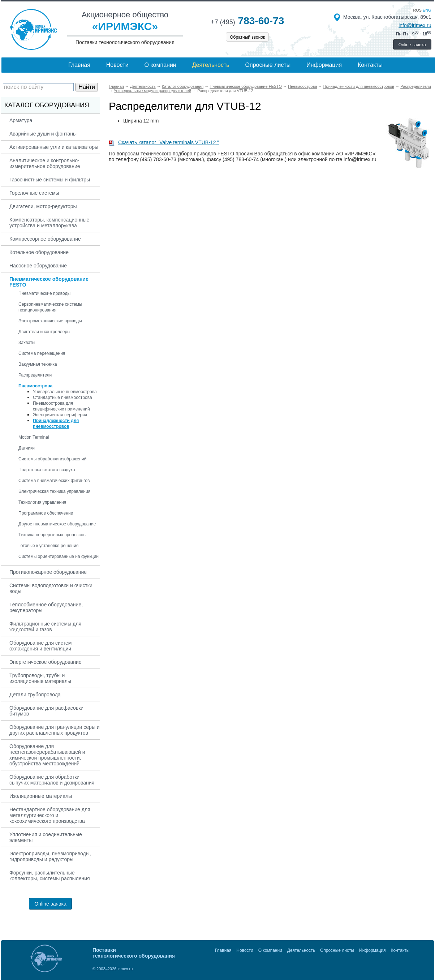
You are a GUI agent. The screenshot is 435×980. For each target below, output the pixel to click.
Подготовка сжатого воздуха (47, 470)
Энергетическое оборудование (46, 662)
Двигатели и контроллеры (44, 332)
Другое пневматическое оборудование (57, 524)
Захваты (27, 343)
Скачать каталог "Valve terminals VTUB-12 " (164, 142)
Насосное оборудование (38, 266)
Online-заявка (412, 45)
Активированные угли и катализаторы (54, 147)
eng (427, 10)
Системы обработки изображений (52, 459)
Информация (324, 65)
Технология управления (42, 502)
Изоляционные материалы (41, 796)
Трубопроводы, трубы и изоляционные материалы (40, 678)
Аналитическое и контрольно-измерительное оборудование (45, 163)
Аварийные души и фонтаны (43, 134)
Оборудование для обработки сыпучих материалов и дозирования (52, 780)
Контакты (370, 65)
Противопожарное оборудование (48, 572)
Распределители (35, 375)
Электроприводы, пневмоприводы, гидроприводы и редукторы (50, 856)
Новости (117, 65)
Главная (79, 65)
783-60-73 (247, 21)
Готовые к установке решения (48, 546)
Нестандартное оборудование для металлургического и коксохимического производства (50, 815)
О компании (160, 65)
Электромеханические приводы (50, 321)
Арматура (21, 120)
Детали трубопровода (35, 695)
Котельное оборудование (39, 252)
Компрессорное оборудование (45, 239)
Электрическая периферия (60, 415)
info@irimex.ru (415, 25)
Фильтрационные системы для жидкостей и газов (45, 627)
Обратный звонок (247, 37)
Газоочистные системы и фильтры (50, 180)
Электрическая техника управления (54, 491)
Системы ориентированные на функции (59, 556)
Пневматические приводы (44, 293)
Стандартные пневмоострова (63, 397)
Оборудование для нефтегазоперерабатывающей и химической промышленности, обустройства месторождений (47, 755)
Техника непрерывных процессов (52, 535)
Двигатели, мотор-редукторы (43, 206)
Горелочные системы (34, 193)
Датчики (27, 448)
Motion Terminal (34, 437)
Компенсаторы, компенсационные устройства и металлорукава (49, 223)
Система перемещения (42, 353)
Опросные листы (268, 65)
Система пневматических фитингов (54, 481)
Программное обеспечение (46, 513)
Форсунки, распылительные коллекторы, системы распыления (50, 876)
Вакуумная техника (38, 364)
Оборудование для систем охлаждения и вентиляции (40, 646)
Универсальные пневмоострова (65, 392)
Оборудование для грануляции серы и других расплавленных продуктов (55, 730)
